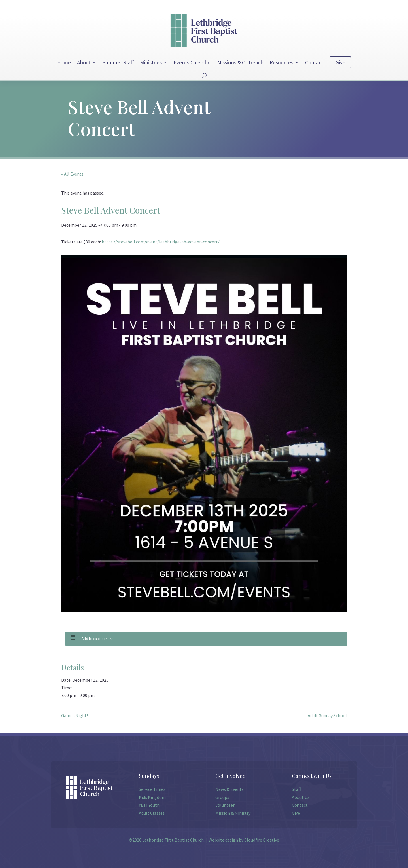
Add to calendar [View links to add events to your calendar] (94, 639)
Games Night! (75, 715)
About (84, 62)
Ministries (151, 62)
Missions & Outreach (240, 62)
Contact (314, 62)
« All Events (72, 174)
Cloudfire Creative (262, 840)
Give (340, 62)
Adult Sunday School (327, 715)
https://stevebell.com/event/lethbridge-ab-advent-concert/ (161, 242)
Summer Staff (118, 62)
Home (64, 62)
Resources (281, 62)
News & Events (229, 789)
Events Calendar (192, 62)
